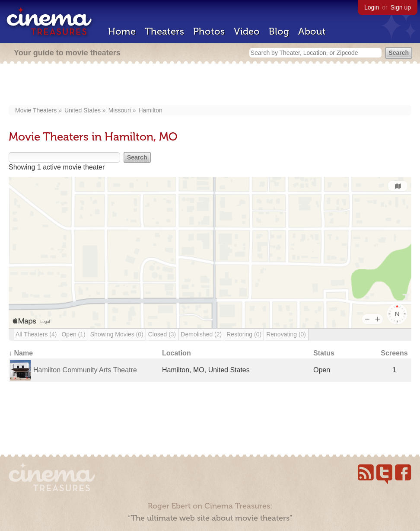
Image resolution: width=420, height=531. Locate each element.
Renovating (286, 334)
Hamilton (150, 110)
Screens (394, 353)
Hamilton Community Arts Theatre (85, 370)
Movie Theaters (36, 110)
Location (177, 353)
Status (324, 353)
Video (247, 31)
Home (122, 31)
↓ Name (21, 353)
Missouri (120, 110)
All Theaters (36, 334)
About (312, 31)
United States (83, 110)
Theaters (164, 31)
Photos (209, 31)
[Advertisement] (210, 85)
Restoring (244, 334)
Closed (162, 334)
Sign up (401, 7)
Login (372, 7)
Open (73, 334)
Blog (279, 31)
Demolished (201, 334)
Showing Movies (117, 334)
